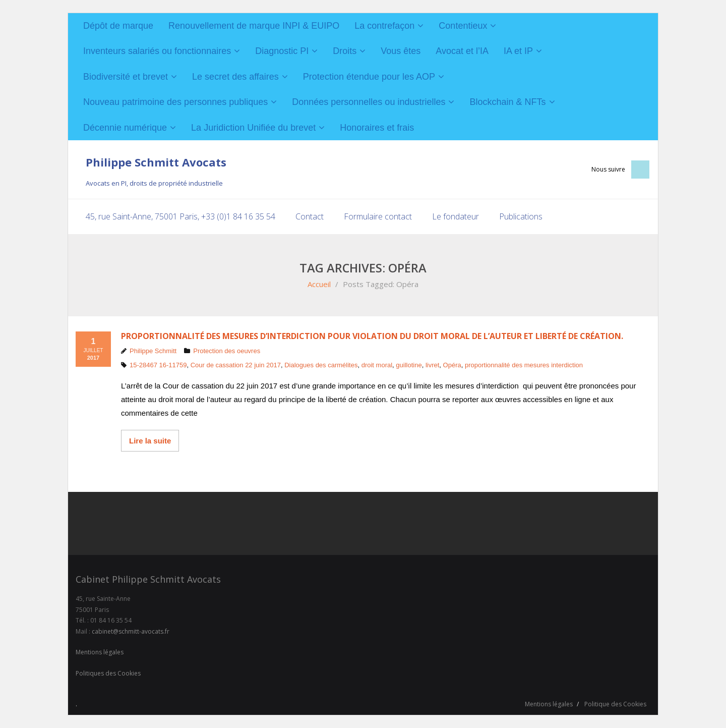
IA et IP (518, 51)
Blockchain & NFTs (507, 102)
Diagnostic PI (282, 51)
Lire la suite (150, 440)
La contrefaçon (384, 26)
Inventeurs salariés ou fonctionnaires (157, 51)
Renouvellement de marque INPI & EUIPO (254, 26)
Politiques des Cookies (108, 673)
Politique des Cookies (615, 704)
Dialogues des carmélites (321, 365)
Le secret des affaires (235, 77)
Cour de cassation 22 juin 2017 (236, 365)
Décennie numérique (125, 128)
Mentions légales (100, 652)
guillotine (409, 365)
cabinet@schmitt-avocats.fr (131, 631)
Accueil (319, 284)
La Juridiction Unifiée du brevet (253, 128)
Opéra (452, 365)
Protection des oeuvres (227, 350)
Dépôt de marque (118, 26)
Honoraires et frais (377, 128)
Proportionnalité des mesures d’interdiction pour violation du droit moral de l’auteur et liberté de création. (372, 335)
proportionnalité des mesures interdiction (524, 365)
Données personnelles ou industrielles (369, 102)
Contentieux (463, 26)
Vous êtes (401, 51)
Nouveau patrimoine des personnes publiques (175, 102)
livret (432, 365)
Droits (345, 51)
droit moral (377, 365)
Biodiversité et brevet (126, 77)
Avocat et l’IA (462, 51)
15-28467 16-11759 (158, 365)
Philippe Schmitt (153, 350)
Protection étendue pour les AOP (369, 77)
